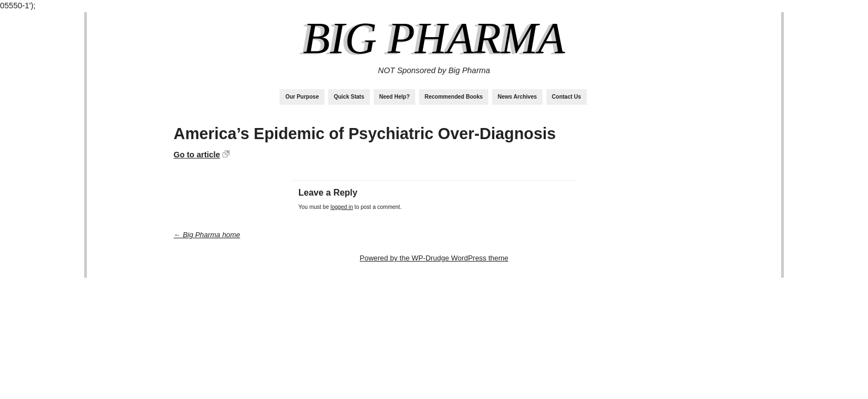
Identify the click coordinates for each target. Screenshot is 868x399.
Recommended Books (454, 97)
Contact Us (567, 97)
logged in (342, 207)
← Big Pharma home (207, 235)
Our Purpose (302, 97)
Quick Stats (349, 97)
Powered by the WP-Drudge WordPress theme (434, 258)
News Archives (517, 97)
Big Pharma (434, 38)
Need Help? (394, 97)
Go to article (197, 155)
